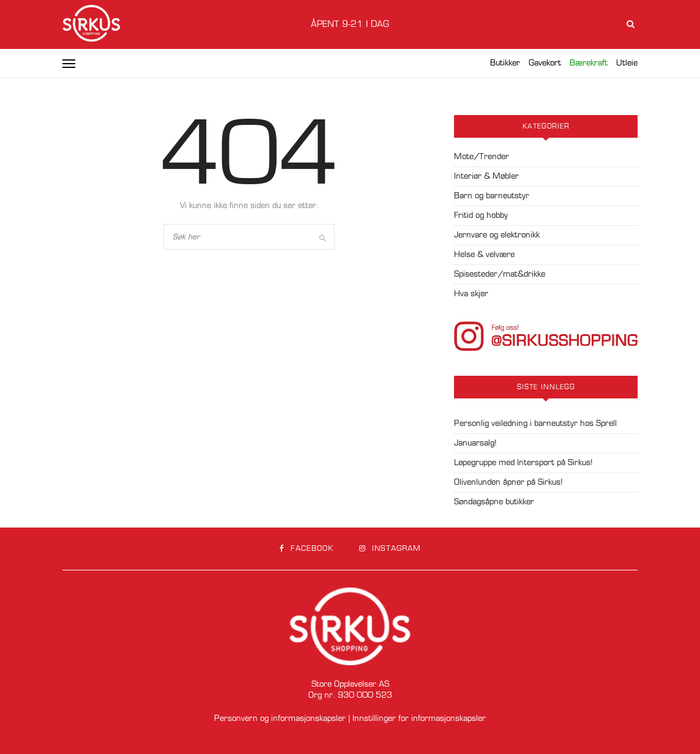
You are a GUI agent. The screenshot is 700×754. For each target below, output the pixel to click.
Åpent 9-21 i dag (350, 24)
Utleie (627, 63)
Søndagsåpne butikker (494, 502)
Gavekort (545, 63)
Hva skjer (471, 294)
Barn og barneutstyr (492, 196)
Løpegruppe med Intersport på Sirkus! (523, 463)
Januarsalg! (475, 443)
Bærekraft (589, 63)
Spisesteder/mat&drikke (500, 274)
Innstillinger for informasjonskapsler (419, 719)
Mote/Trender (482, 157)
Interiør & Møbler (486, 177)
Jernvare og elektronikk (497, 235)
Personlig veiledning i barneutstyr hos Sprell (535, 424)
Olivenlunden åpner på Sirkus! (508, 483)
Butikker (505, 63)
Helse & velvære (484, 255)
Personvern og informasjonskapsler (280, 719)
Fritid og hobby (481, 216)
